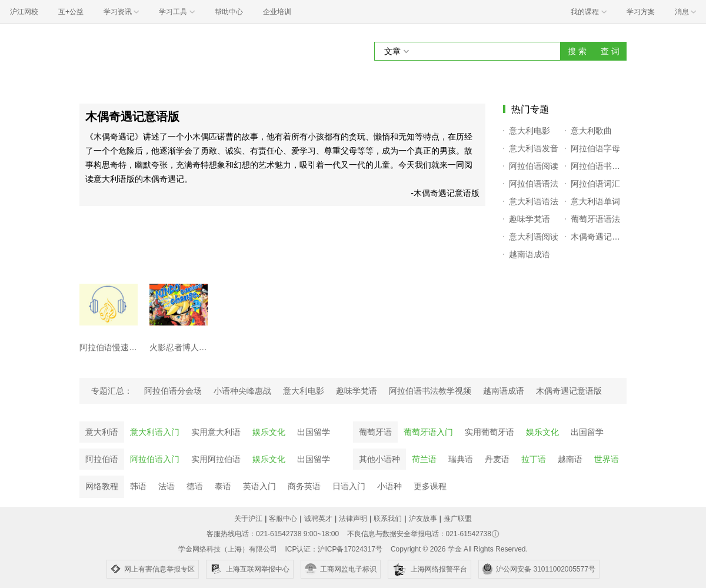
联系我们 (388, 519)
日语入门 (349, 486)
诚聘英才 (318, 519)
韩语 (138, 486)
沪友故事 (423, 519)
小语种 (389, 486)
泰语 (223, 486)
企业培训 (277, 12)
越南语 (570, 459)
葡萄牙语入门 (428, 432)
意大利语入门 (155, 432)
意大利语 (102, 432)
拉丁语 (534, 459)
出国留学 (314, 432)
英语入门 (259, 486)
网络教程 (102, 486)
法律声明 (353, 519)
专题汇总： (112, 391)
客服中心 (283, 519)
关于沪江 (248, 519)
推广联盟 (458, 519)
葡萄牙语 (375, 432)
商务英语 (304, 486)
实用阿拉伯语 (216, 459)
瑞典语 (461, 459)
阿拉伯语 (102, 459)
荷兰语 (424, 459)
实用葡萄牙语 (489, 432)
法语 (166, 486)
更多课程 (430, 486)
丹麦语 (497, 459)
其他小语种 (379, 459)
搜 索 (577, 51)
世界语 (607, 459)
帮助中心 (229, 12)
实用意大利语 (216, 432)
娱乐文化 (269, 432)
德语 (195, 486)
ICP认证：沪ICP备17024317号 (333, 549)
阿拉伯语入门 (155, 459)
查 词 (610, 51)
